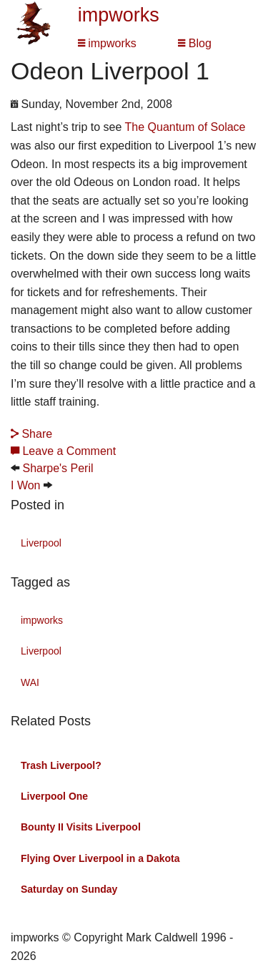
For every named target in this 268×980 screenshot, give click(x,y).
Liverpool (41, 543)
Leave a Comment (63, 451)
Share (31, 434)
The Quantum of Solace (185, 127)
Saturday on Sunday (69, 889)
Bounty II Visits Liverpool (81, 827)
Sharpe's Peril (58, 468)
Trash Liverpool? (61, 765)
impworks (119, 15)
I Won (26, 485)
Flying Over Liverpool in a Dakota (100, 858)
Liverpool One (54, 796)
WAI (30, 682)
